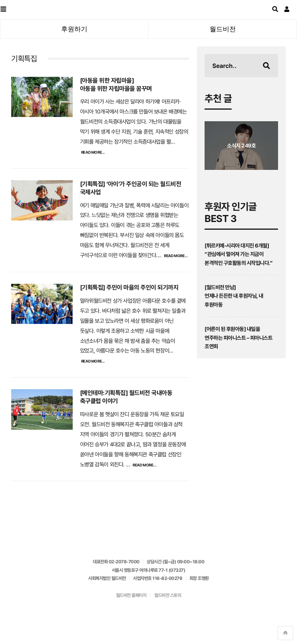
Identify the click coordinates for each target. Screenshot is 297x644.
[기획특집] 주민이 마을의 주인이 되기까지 (129, 287)
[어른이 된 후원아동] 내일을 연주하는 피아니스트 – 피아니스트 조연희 (238, 338)
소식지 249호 (241, 146)
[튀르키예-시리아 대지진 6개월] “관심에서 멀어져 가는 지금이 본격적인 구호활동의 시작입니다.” (238, 254)
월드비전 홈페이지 (131, 595)
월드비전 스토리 (168, 595)
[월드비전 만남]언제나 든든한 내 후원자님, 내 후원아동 (234, 296)
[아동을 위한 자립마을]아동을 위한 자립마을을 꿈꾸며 (116, 85)
